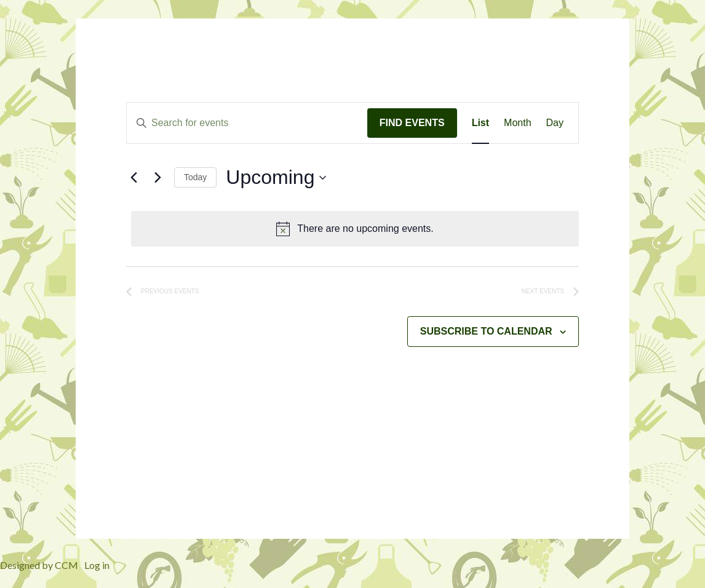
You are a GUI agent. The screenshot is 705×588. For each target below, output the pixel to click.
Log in (97, 565)
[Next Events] (157, 178)
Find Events (412, 123)
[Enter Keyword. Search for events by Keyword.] (247, 123)
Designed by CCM (39, 565)
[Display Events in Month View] (517, 123)
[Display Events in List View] (480, 123)
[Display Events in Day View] (555, 123)
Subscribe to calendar (486, 331)
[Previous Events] (133, 178)
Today (195, 177)
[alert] (355, 229)
